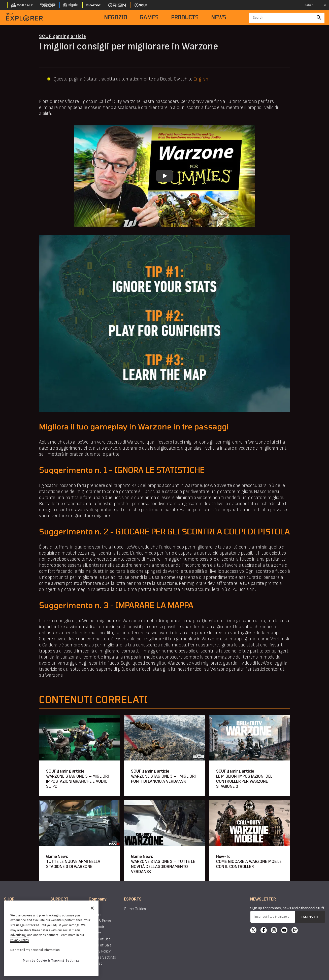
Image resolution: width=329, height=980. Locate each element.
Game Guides (135, 909)
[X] (253, 931)
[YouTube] (284, 931)
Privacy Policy (100, 951)
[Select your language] (310, 5)
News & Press (100, 921)
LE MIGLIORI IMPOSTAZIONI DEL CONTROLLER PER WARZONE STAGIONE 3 (244, 781)
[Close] (92, 908)
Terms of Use (100, 939)
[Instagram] (274, 931)
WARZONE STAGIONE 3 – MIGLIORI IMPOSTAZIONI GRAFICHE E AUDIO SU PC (77, 781)
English (201, 79)
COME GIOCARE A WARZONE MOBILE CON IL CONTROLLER (249, 864)
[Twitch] (295, 931)
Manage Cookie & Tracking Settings (51, 961)
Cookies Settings (102, 957)
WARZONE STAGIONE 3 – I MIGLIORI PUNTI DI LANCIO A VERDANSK (163, 779)
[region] (51, 938)
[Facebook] (264, 931)
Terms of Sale (100, 945)
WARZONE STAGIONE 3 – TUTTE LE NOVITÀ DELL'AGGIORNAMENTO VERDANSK (163, 867)
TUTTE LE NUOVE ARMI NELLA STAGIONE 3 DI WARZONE (73, 864)
